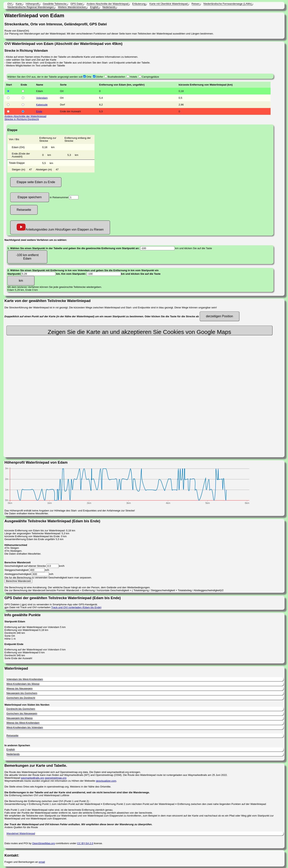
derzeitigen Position (220, 316)
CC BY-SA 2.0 (85, 843)
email (42, 862)
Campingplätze (150, 77)
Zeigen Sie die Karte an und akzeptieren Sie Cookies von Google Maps (139, 332)
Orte (89, 77)
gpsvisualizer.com (106, 781)
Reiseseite (24, 210)
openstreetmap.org (56, 778)
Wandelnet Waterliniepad (21, 833)
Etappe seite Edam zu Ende (36, 182)
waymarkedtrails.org (32, 778)
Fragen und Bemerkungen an (22, 862)
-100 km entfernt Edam (27, 257)
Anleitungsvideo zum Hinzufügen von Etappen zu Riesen (60, 227)
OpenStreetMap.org (43, 843)
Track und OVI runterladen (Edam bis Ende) (76, 607)
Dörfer (100, 77)
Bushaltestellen (116, 77)
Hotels (133, 77)
